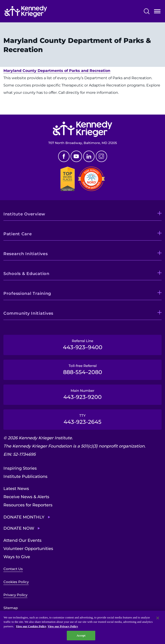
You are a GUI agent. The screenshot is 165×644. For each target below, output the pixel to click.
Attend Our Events (22, 540)
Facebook (64, 156)
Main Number (82, 394)
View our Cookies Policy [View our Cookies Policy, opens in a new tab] (31, 626)
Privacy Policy (15, 595)
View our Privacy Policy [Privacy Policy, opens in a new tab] (63, 626)
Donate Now (19, 528)
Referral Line (82, 345)
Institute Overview (24, 214)
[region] (82, 627)
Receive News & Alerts (26, 497)
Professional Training (27, 293)
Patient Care (18, 234)
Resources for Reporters (28, 505)
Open (157, 12)
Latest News (16, 489)
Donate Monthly (24, 517)
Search (147, 11)
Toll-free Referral (82, 369)
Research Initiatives (26, 254)
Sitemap (11, 608)
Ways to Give (17, 557)
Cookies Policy (16, 582)
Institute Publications (25, 476)
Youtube (76, 156)
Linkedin (89, 156)
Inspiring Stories (20, 468)
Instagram (101, 156)
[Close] (158, 618)
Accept (81, 635)
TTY (82, 419)
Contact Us (13, 569)
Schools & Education (26, 274)
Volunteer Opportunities (28, 549)
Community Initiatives (28, 313)
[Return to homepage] (26, 11)
